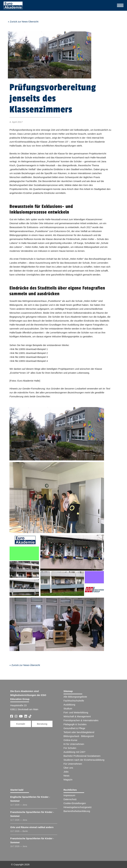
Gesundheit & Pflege (74, 728)
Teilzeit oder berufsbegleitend (79, 732)
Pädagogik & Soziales (75, 724)
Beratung (42, 724)
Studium (68, 708)
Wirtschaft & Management (77, 716)
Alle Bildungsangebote (75, 697)
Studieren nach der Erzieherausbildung (84, 760)
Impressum (69, 795)
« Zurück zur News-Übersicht (23, 22)
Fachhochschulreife (74, 701)
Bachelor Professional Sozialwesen (82, 756)
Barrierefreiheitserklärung (77, 811)
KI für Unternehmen (74, 744)
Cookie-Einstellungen (75, 803)
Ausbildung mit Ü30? (74, 752)
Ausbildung (69, 705)
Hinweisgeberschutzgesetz (78, 807)
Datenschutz (70, 799)
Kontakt (21, 724)
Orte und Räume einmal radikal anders (32, 827)
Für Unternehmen (73, 764)
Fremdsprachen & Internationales (81, 720)
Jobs (66, 772)
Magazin (68, 780)
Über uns (68, 768)
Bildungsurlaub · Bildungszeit (79, 736)
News (66, 776)
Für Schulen (70, 748)
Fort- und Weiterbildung (76, 712)
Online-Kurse (70, 740)
